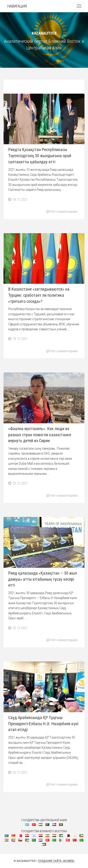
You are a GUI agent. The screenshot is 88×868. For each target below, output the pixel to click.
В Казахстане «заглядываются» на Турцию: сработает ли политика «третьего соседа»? (39, 295)
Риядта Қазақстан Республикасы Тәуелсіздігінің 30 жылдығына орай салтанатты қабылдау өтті (40, 156)
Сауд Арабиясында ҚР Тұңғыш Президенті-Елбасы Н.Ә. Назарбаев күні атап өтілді (43, 724)
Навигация (17, 6)
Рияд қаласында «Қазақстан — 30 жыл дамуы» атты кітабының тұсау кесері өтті (43, 579)
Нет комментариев (64, 212)
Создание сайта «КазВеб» (56, 861)
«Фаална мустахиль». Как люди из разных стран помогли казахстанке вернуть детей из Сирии (40, 435)
